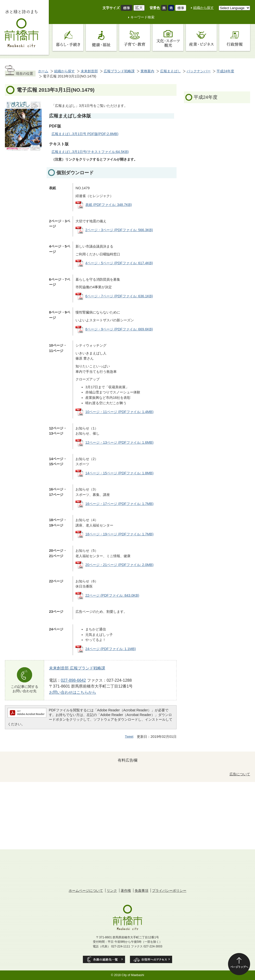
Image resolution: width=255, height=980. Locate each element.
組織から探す (204, 8)
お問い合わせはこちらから (73, 692)
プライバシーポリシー (169, 891)
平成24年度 (225, 71)
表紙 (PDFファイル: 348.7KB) (109, 205)
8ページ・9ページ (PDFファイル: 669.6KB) (119, 329)
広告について (240, 774)
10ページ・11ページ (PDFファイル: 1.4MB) (119, 412)
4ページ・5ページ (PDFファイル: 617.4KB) (119, 263)
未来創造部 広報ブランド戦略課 (77, 668)
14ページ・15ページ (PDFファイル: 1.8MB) (119, 473)
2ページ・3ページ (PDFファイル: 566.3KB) (119, 230)
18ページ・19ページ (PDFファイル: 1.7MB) (119, 534)
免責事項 (141, 891)
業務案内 (147, 71)
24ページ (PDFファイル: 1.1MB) (111, 649)
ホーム (43, 71)
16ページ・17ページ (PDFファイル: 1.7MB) (119, 504)
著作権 (126, 891)
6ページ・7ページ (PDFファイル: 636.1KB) (119, 296)
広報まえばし (170, 71)
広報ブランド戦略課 (119, 71)
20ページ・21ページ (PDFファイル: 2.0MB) (119, 565)
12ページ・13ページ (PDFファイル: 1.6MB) (119, 442)
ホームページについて (86, 891)
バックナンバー (199, 71)
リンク (112, 891)
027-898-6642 (73, 680)
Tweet (129, 736)
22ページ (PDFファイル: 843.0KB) (112, 595)
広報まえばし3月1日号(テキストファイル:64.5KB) (90, 152)
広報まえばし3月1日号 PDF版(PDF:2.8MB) (85, 134)
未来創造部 (89, 71)
